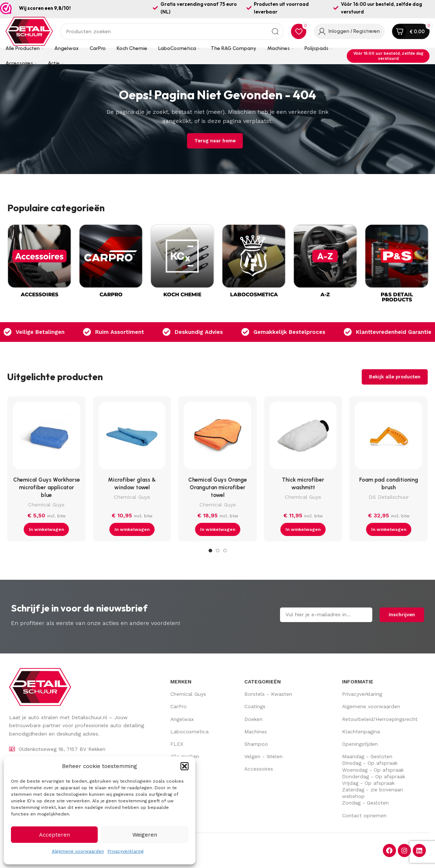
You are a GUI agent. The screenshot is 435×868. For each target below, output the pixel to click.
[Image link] (40, 687)
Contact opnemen (364, 815)
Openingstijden (360, 744)
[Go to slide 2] (218, 551)
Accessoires (259, 769)
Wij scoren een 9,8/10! (45, 8)
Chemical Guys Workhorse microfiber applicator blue (46, 487)
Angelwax (182, 719)
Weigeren (145, 835)
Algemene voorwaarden (78, 851)
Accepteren (55, 835)
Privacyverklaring (126, 851)
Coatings (255, 706)
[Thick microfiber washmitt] (303, 437)
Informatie (358, 682)
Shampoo (256, 744)
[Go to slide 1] (210, 551)
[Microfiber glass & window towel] (132, 437)
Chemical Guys (46, 505)
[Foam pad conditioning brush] (389, 437)
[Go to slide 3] (225, 551)
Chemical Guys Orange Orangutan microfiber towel (217, 487)
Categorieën (263, 682)
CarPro (178, 706)
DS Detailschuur (389, 497)
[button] (185, 766)
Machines (256, 732)
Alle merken (185, 756)
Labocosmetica (189, 732)
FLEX (177, 744)
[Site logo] (29, 31)
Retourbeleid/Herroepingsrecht (380, 719)
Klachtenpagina (361, 732)
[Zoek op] (172, 31)
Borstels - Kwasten (268, 694)
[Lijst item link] (70, 749)
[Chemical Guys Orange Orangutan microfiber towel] (217, 437)
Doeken (253, 719)
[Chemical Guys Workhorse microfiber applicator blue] (46, 437)
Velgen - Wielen (263, 756)
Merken (181, 682)
